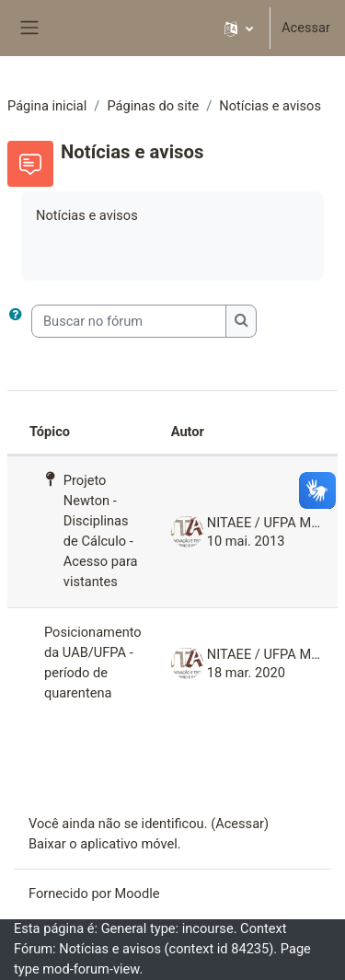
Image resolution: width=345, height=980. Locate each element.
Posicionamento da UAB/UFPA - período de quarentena (93, 663)
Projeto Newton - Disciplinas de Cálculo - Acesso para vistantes (101, 531)
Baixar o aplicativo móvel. (105, 844)
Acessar (306, 28)
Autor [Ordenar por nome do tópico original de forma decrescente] (188, 432)
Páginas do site (153, 106)
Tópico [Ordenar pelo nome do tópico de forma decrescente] (50, 432)
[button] (239, 28)
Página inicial (47, 106)
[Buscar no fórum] (129, 321)
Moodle (138, 894)
